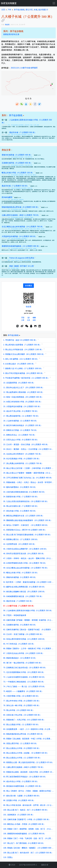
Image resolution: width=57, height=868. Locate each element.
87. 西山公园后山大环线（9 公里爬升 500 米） (22, 748)
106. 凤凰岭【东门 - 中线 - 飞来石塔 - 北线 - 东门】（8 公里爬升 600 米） (28, 838)
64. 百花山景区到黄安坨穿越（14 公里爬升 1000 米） (25, 639)
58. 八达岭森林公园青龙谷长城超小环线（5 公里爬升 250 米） (28, 611)
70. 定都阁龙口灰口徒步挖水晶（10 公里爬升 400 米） (25, 668)
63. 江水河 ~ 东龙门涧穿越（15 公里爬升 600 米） (23, 634)
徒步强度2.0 (24, 135)
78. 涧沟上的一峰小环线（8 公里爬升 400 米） (22, 705)
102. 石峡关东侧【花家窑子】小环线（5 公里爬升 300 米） (27, 819)
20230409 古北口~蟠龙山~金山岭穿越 (35, 232)
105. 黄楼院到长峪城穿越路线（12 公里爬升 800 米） (25, 834)
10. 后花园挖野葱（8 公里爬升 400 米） (19, 383)
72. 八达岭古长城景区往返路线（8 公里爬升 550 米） (24, 677)
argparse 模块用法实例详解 (24, 262)
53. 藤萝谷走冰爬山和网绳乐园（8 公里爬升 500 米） (24, 587)
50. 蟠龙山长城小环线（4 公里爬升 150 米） (21, 573)
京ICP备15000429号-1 (28, 865)
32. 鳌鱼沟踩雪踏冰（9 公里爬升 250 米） (20, 487)
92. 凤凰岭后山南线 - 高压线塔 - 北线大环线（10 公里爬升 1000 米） (28, 772)
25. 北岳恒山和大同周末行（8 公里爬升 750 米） (23, 454)
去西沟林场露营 (8, 159)
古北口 (35, 229)
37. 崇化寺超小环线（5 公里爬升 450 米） (20, 511)
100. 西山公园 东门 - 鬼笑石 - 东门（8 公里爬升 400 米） (26, 810)
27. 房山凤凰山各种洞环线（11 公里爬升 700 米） (23, 463)
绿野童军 (21, 200)
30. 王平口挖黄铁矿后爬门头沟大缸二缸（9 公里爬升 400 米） (28, 478)
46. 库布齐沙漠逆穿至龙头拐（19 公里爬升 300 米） (24, 554)
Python (13, 260)
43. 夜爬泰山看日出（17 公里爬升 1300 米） (21, 539)
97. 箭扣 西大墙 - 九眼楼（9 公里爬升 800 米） (22, 796)
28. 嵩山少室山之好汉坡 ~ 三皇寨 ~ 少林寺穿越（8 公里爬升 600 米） (28, 468)
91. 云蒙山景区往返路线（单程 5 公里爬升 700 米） (24, 767)
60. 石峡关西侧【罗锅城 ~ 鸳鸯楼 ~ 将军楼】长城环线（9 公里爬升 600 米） (28, 620)
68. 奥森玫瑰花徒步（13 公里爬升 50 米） (20, 658)
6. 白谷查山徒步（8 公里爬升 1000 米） (19, 364)
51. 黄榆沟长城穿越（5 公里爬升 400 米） (20, 577)
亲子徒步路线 (16, 115)
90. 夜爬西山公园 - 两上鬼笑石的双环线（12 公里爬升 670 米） (28, 762)
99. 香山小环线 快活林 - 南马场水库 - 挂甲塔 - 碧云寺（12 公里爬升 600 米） (28, 805)
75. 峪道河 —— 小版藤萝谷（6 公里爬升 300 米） (23, 691)
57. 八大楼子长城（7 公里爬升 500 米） (19, 606)
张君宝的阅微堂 (9, 3)
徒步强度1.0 (21, 157)
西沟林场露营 (7, 177)
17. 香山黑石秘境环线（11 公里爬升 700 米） (21, 416)
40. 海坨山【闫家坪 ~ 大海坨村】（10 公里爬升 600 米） (26, 525)
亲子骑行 (13, 268)
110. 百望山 (8, 857)
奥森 (17, 268)
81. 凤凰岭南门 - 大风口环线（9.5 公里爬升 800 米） (24, 720)
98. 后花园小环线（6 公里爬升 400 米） (19, 800)
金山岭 (43, 229)
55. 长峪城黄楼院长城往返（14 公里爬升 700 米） (23, 596)
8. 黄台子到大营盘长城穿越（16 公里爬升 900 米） (24, 373)
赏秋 (38, 125)
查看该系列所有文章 (11, 34)
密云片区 (30, 157)
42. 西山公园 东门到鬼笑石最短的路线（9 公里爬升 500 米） (27, 535)
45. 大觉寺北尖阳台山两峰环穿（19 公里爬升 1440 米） (25, 549)
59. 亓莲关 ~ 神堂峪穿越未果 (15, 615)
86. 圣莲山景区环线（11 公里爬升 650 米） (21, 743)
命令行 (22, 260)
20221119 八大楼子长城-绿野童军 (24, 68)
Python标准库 (27, 260)
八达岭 (35, 125)
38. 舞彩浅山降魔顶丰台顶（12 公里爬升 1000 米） (24, 516)
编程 (9, 260)
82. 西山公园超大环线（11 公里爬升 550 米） (21, 725)
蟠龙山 (42, 159)
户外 (9, 125)
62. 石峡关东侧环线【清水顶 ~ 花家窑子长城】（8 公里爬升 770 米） (28, 630)
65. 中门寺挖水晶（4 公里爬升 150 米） (19, 644)
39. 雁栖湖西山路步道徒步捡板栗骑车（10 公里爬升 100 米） (28, 520)
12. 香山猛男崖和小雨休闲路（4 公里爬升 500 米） (24, 392)
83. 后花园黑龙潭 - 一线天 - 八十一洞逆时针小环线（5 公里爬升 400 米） (28, 729)
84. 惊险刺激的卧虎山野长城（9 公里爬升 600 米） (24, 734)
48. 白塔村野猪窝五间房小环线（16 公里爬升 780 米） (25, 563)
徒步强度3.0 (21, 229)
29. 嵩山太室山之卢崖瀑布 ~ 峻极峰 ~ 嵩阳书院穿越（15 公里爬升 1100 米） (28, 473)
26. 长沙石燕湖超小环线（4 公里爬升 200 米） (22, 459)
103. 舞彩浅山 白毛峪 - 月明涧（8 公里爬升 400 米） (24, 824)
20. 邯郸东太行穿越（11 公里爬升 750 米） (21, 430)
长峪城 (35, 248)
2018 (12, 865)
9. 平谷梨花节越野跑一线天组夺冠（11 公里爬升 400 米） (26, 378)
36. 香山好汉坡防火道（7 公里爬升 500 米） (21, 506)
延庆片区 (27, 125)
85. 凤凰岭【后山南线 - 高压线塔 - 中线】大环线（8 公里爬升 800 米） (28, 739)
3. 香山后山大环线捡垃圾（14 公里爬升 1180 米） (23, 350)
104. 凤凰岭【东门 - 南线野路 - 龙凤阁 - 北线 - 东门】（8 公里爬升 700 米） (28, 829)
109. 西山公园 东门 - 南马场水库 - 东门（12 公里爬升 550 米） (28, 853)
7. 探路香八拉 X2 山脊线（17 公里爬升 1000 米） (23, 368)
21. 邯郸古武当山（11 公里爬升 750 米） (20, 435)
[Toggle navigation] (54, 3)
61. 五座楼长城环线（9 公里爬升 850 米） (20, 625)
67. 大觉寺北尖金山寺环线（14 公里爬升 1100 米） (24, 653)
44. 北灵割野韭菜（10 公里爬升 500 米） (20, 544)
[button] (18, 326)
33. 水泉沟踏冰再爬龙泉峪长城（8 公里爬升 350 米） (24, 492)
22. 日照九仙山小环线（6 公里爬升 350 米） (21, 440)
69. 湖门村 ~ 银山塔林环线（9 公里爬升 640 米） (23, 663)
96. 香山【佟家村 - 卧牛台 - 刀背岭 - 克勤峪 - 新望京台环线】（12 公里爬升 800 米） (28, 791)
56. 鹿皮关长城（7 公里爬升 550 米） (18, 601)
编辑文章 (44, 865)
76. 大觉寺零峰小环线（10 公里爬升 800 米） (21, 696)
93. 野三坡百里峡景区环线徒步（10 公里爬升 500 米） (25, 777)
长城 (31, 125)
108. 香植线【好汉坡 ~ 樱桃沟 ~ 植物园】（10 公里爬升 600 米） (28, 848)
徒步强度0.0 (21, 125)
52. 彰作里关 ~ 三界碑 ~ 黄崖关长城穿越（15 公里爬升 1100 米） (28, 582)
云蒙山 (32, 217)
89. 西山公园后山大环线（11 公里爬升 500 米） (22, 758)
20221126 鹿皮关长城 (7, 140)
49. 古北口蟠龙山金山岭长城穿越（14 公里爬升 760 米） (26, 568)
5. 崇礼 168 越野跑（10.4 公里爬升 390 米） (21, 359)
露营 (12, 200)
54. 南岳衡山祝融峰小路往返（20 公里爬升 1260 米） (25, 592)
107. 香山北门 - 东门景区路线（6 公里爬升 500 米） (24, 843)
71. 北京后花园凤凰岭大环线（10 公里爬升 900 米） (24, 672)
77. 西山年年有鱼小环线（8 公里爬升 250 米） (22, 701)
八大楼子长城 (26, 177)
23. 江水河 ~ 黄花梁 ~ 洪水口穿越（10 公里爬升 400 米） (26, 444)
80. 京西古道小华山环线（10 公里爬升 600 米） (22, 715)
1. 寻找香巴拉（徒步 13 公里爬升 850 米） (21, 340)
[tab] (28, 286)
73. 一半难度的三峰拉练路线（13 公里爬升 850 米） (24, 682)
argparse (17, 260)
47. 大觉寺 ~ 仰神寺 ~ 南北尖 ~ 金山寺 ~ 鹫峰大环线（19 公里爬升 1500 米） (28, 558)
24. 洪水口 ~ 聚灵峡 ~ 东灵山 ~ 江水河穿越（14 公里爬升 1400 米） (28, 449)
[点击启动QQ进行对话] (31, 326)
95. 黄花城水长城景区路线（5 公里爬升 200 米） (23, 786)
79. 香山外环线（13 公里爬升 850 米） (19, 710)
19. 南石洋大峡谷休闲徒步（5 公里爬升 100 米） (23, 425)
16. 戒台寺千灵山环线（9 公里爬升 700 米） (21, 411)
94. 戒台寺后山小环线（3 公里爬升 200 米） (21, 781)
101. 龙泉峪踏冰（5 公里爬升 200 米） (19, 815)
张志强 (28, 307)
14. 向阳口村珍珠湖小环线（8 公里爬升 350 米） (23, 402)
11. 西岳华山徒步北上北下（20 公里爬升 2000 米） (24, 388)
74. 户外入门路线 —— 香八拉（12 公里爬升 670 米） (25, 687)
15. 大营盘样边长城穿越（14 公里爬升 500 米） (22, 406)
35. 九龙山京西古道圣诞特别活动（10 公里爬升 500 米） (26, 501)
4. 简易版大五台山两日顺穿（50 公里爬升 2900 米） (24, 354)
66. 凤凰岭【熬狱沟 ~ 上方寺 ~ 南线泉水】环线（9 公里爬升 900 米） (28, 649)
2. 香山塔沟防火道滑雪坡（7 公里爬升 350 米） (22, 345)
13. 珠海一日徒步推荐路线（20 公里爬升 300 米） (23, 397)
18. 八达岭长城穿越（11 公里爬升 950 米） (21, 421)
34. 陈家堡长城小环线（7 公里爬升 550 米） (21, 497)
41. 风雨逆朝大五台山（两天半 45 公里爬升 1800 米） (25, 530)
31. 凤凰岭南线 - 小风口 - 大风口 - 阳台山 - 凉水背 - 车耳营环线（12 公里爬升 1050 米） (28, 482)
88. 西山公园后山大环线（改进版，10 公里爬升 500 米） (26, 753)
